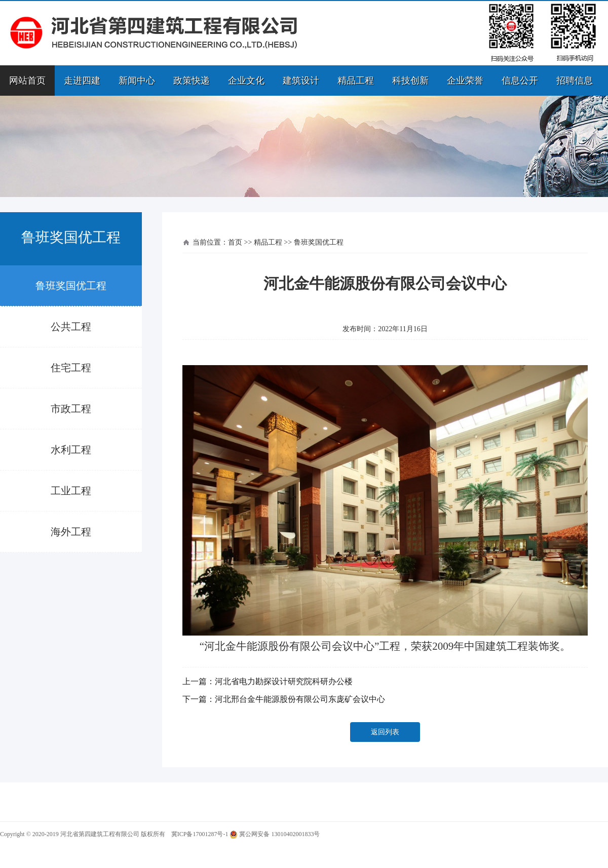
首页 (235, 242)
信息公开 (520, 81)
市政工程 (71, 409)
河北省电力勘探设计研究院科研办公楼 (284, 681)
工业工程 (71, 491)
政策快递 (192, 81)
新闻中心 (137, 81)
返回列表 (385, 732)
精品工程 (356, 81)
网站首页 (27, 81)
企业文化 (246, 81)
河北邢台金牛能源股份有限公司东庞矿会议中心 (300, 699)
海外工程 (71, 532)
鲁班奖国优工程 (71, 286)
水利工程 (71, 450)
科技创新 (410, 81)
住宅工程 (71, 368)
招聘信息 (575, 81)
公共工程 (71, 327)
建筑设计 (301, 81)
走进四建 (82, 81)
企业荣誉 (465, 81)
